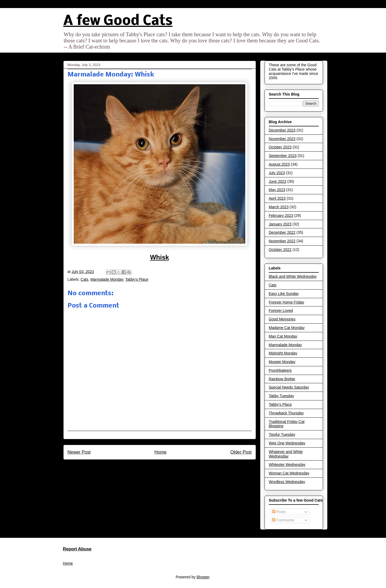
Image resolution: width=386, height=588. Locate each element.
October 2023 (280, 147)
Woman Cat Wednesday (289, 473)
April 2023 (277, 198)
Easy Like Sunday (284, 294)
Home (160, 452)
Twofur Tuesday (282, 434)
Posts (279, 512)
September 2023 (283, 156)
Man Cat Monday (283, 336)
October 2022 (280, 250)
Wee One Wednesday (287, 443)
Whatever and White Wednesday (286, 454)
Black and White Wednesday (293, 276)
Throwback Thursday (286, 413)
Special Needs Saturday (289, 387)
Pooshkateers (280, 370)
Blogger (203, 577)
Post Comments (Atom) (171, 466)
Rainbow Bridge (282, 379)
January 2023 (280, 224)
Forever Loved (281, 311)
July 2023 (277, 173)
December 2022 (282, 232)
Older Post (241, 452)
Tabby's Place (137, 279)
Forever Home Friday (287, 302)
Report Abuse (77, 549)
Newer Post (79, 452)
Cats (85, 279)
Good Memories (282, 319)
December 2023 (282, 130)
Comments (283, 520)
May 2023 (277, 190)
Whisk (160, 257)
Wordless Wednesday (287, 482)
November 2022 (282, 241)
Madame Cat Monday (287, 328)
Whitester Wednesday (287, 465)
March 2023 (279, 207)
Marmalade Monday (107, 279)
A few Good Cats (118, 21)
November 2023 (282, 139)
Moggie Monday (282, 362)
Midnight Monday (283, 353)
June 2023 (278, 181)
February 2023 (281, 216)
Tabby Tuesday (281, 396)
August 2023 (279, 164)
